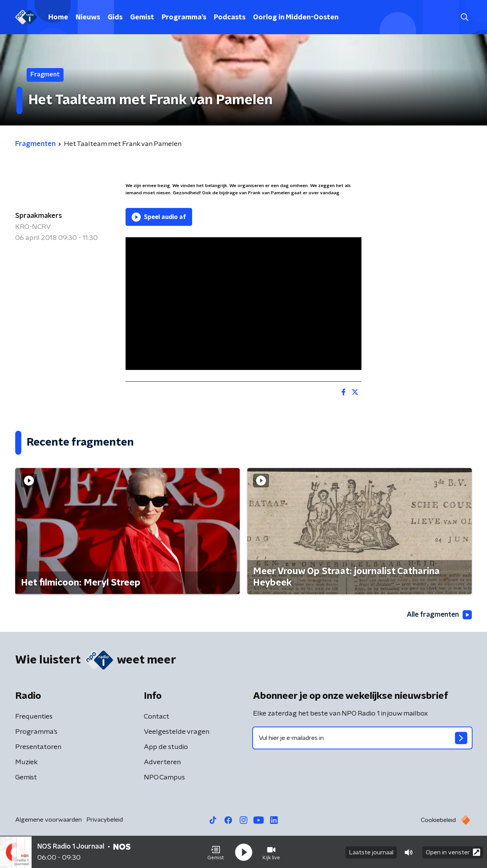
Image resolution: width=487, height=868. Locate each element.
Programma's (184, 17)
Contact (157, 717)
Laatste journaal (371, 852)
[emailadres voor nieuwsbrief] (362, 738)
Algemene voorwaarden (49, 820)
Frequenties (34, 717)
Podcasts (230, 17)
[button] (216, 852)
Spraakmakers (39, 216)
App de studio (166, 747)
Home (58, 17)
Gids (115, 17)
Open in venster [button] (453, 852)
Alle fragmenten (439, 615)
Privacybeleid (105, 820)
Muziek (26, 762)
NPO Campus (164, 778)
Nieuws (88, 17)
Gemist (142, 17)
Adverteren (162, 762)
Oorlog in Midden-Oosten (296, 17)
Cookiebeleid (438, 820)
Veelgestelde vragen (177, 732)
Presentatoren (38, 747)
